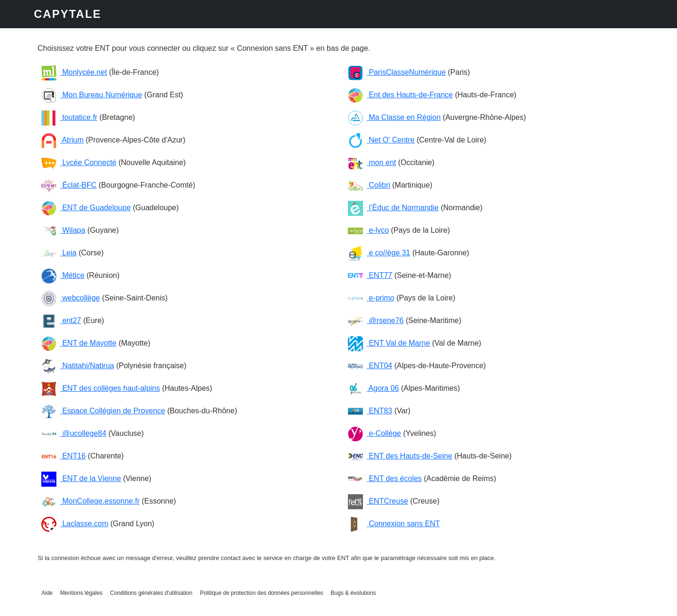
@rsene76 (376, 320)
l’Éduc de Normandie (393, 208)
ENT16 (63, 456)
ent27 (61, 320)
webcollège (71, 298)
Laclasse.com (75, 524)
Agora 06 (374, 388)
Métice (63, 275)
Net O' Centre (381, 140)
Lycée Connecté (79, 162)
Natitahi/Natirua (78, 366)
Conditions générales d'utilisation (151, 593)
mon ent (372, 162)
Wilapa (63, 230)
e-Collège (374, 433)
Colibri (369, 185)
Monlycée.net (74, 72)
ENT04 (370, 366)
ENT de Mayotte (79, 343)
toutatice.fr (69, 117)
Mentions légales (81, 593)
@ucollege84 (74, 433)
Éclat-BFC (69, 185)
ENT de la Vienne (81, 478)
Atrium (63, 140)
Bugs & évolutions (353, 593)
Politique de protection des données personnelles (261, 593)
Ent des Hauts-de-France (400, 95)
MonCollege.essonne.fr (91, 501)
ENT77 (370, 275)
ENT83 (370, 411)
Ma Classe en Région (394, 117)
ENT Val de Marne (389, 343)
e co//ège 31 (379, 253)
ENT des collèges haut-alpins (101, 388)
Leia (59, 253)
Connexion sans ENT (394, 524)
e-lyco (368, 230)
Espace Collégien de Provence (103, 411)
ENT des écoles (385, 478)
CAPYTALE (68, 14)
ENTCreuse (378, 501)
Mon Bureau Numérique (92, 95)
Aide (47, 593)
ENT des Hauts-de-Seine (400, 456)
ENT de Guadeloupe (86, 208)
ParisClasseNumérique (397, 72)
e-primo (371, 298)
